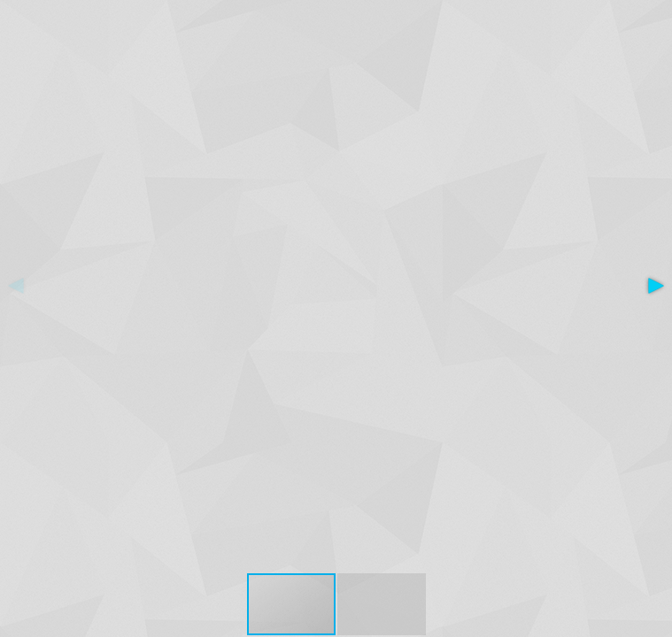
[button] (656, 286)
